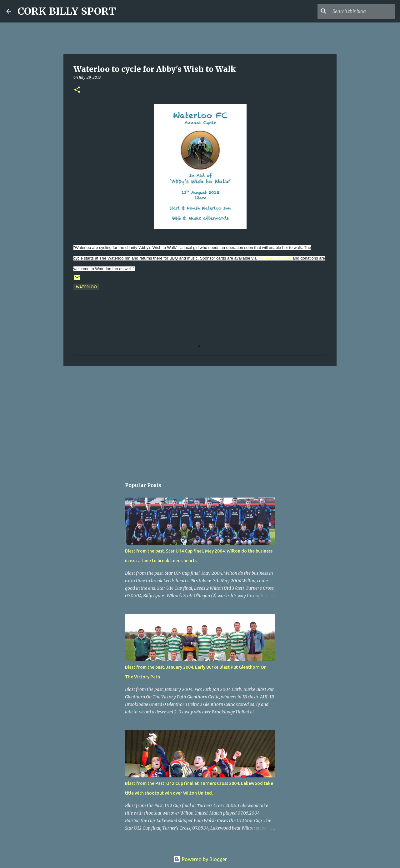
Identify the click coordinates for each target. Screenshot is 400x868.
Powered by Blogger (200, 859)
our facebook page (275, 258)
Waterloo (86, 287)
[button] (77, 90)
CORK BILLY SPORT (67, 11)
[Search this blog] (362, 11)
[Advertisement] (200, 419)
